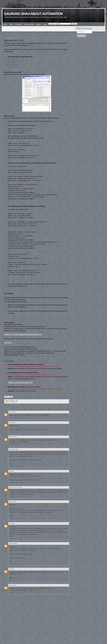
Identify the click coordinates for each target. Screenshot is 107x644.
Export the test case (13, 59)
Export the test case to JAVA (13, 72)
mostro (11, 412)
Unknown (11, 437)
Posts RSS (19, 24)
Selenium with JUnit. (14, 40)
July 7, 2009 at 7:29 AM (14, 418)
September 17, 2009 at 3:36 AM (16, 467)
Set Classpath (12, 63)
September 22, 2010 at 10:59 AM (17, 483)
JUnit (10, 402)
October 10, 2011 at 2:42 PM (16, 519)
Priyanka (11, 502)
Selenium (32, 45)
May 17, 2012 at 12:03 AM (15, 581)
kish (10, 471)
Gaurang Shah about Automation (33, 14)
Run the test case (13, 65)
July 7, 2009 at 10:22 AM (15, 445)
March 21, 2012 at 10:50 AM (15, 564)
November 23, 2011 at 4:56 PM (16, 539)
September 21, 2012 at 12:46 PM (17, 593)
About (11, 24)
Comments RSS (29, 24)
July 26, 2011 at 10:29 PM (15, 497)
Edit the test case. (10, 116)
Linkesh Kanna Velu (14, 487)
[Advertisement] (37, 33)
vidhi (10, 569)
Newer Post (7, 639)
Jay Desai (12, 543)
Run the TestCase (9, 322)
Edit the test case (13, 61)
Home (5, 24)
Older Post (66, 639)
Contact (39, 24)
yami (10, 523)
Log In (45, 24)
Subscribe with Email (84, 28)
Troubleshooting (12, 67)
